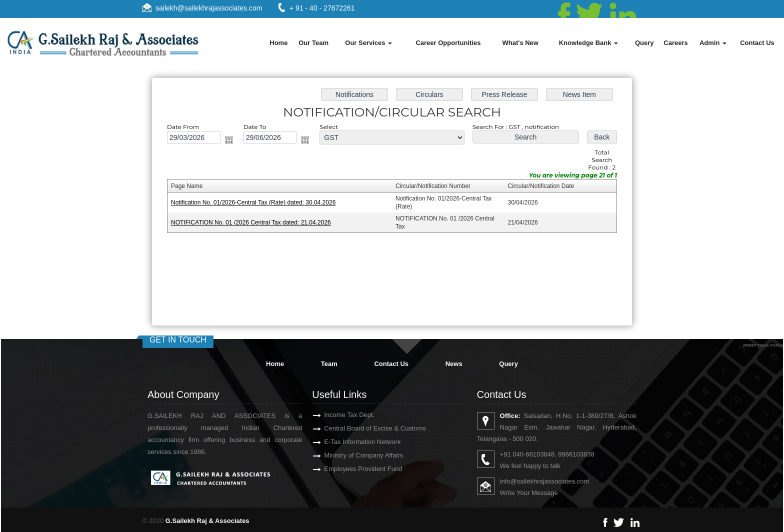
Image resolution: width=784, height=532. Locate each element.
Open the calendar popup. (234, 142)
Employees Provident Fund (351, 469)
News (454, 364)
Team (329, 364)
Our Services (368, 43)
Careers (675, 43)
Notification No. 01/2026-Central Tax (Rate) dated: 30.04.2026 (258, 202)
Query (644, 43)
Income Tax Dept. (338, 415)
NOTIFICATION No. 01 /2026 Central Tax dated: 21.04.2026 (255, 222)
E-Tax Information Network (351, 442)
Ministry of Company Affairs (352, 455)
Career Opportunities (448, 43)
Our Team (313, 43)
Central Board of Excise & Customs (363, 428)
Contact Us (757, 43)
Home (278, 43)
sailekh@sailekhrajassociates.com (209, 8)
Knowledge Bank (588, 43)
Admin (713, 43)
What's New (520, 43)
